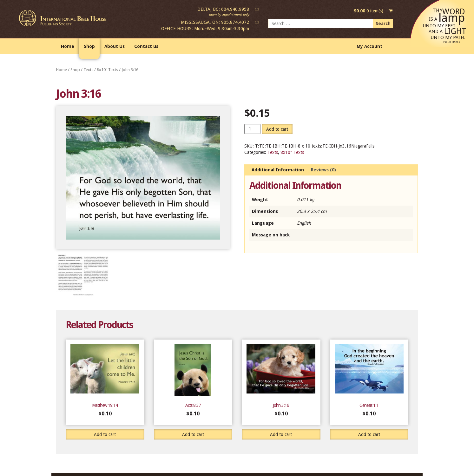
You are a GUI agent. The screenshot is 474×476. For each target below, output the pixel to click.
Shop (89, 46)
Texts (88, 70)
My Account (369, 46)
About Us (115, 46)
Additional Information (278, 170)
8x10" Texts (107, 70)
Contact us (146, 46)
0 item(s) (369, 11)
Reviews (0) (323, 170)
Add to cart (277, 129)
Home (68, 46)
